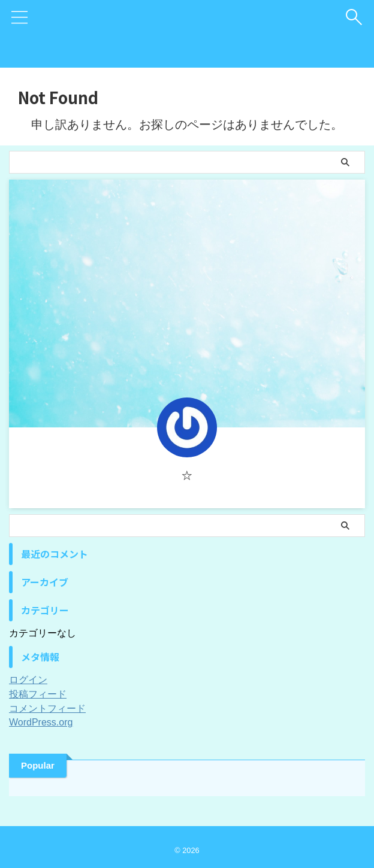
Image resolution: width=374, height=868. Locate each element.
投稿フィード (38, 694)
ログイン (28, 680)
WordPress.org (41, 722)
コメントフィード (47, 708)
